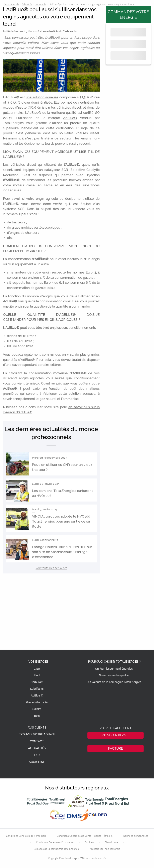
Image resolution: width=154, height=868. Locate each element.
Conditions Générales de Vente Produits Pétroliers (85, 836)
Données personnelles (136, 836)
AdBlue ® (37, 695)
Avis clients (37, 728)
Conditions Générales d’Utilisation (55, 842)
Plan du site (111, 842)
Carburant (37, 682)
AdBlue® (70, 118)
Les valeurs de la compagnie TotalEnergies (114, 682)
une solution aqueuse (42, 97)
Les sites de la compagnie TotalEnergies (56, 849)
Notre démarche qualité (114, 675)
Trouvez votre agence (37, 734)
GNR (37, 669)
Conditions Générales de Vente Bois (26, 836)
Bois (37, 716)
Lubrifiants (37, 689)
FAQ (37, 755)
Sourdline (37, 762)
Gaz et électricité (37, 702)
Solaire (37, 709)
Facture (115, 748)
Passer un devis (114, 735)
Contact (37, 741)
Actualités (37, 748)
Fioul (37, 675)
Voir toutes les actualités (51, 568)
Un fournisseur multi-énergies (114, 669)
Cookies (89, 842)
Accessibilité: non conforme (105, 849)
